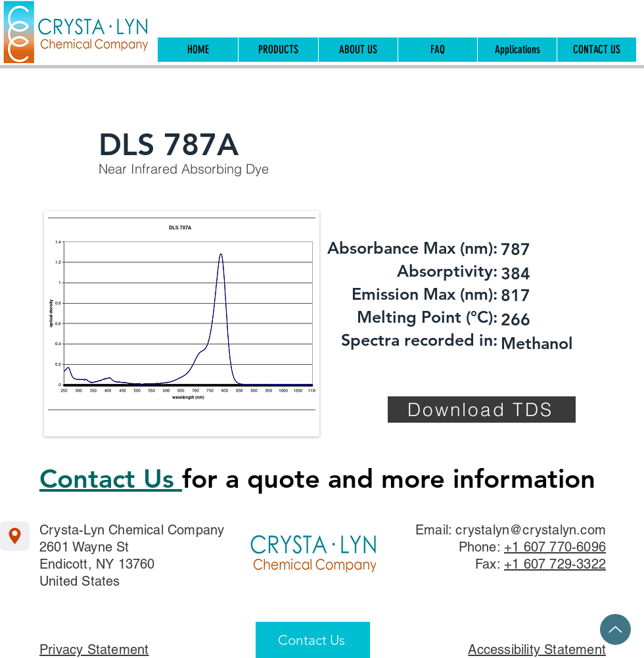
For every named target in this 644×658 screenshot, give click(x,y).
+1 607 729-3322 (555, 564)
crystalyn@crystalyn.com (531, 530)
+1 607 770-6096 (555, 547)
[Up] (615, 629)
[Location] (15, 536)
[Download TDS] (482, 410)
